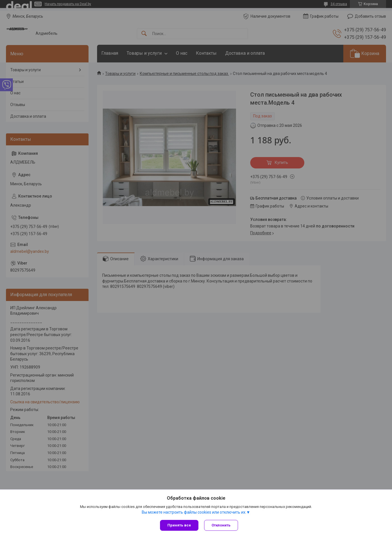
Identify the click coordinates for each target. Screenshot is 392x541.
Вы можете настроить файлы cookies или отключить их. (194, 512)
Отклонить (221, 525)
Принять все (179, 525)
